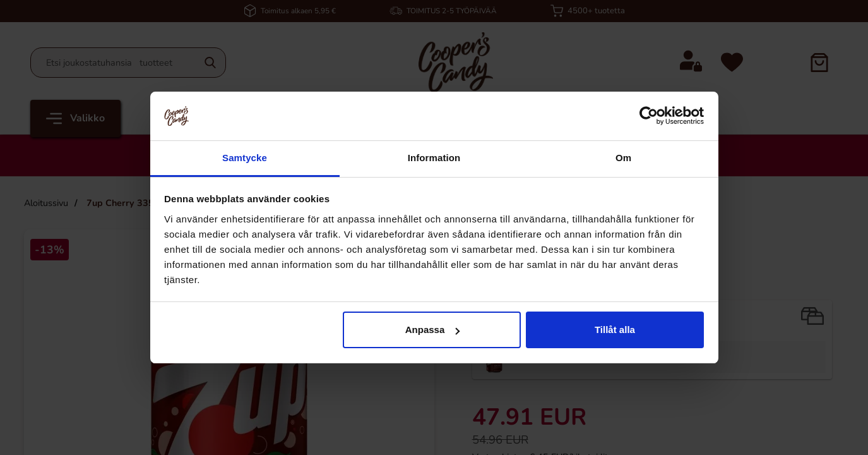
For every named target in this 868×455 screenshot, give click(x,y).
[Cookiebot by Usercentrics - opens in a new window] (649, 116)
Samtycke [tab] (245, 158)
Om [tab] (623, 158)
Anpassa (433, 330)
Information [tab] (434, 158)
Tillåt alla (615, 330)
